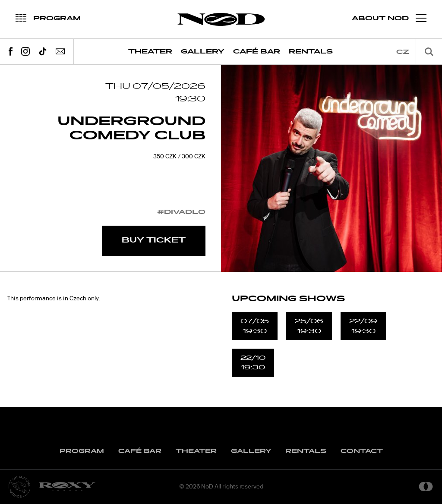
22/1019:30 (253, 362)
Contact (362, 451)
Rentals (311, 52)
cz (403, 52)
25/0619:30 (309, 326)
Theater (150, 52)
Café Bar (257, 52)
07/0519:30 (255, 326)
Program (82, 451)
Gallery (203, 52)
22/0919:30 (363, 326)
